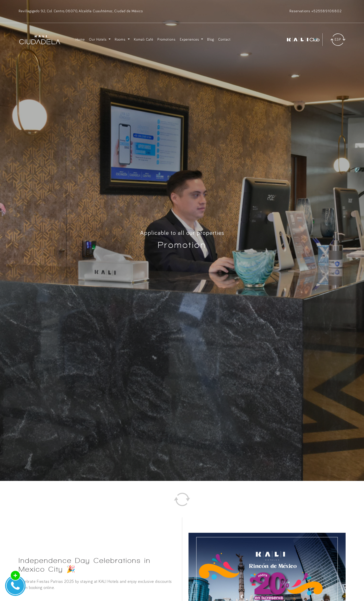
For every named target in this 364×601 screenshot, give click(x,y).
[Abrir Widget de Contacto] (15, 586)
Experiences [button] (190, 40)
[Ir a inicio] (40, 40)
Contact (224, 40)
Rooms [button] (121, 40)
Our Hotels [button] (98, 40)
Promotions (167, 40)
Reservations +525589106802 (316, 11)
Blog (211, 40)
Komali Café (144, 40)
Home (80, 40)
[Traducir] (338, 40)
